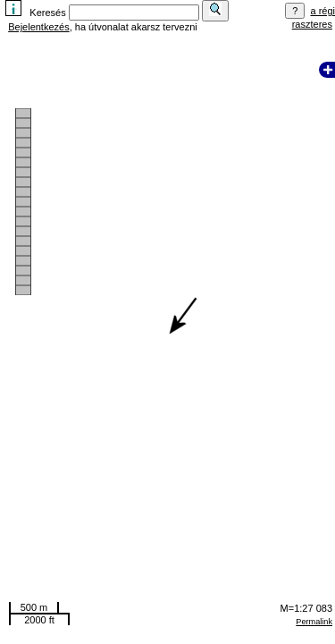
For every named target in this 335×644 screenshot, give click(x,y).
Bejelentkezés (39, 27)
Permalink (314, 622)
